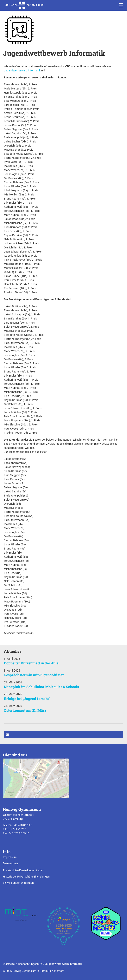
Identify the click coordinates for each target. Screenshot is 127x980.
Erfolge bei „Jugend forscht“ (27, 699)
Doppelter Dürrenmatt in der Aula (31, 663)
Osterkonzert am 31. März (25, 710)
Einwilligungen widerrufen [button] (18, 883)
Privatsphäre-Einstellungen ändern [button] (24, 870)
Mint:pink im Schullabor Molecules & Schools (41, 687)
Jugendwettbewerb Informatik (22, 70)
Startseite (9, 964)
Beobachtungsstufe (30, 964)
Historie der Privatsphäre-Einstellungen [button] (26, 877)
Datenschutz (11, 863)
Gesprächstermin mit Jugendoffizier (34, 675)
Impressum (10, 857)
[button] (64, 735)
